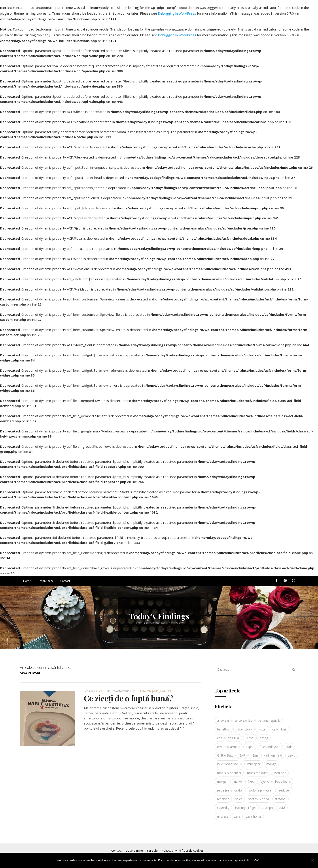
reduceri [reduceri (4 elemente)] (285, 788)
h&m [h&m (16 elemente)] (254, 753)
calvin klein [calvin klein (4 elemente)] (280, 727)
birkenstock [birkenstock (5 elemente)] (244, 727)
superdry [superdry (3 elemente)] (223, 805)
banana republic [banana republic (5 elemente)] (269, 718)
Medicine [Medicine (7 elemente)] (280, 770)
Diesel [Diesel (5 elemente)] (250, 735)
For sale (152, 848)
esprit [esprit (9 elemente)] (250, 744)
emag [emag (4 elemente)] (264, 735)
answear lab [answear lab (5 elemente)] (244, 718)
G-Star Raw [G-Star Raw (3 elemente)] (225, 753)
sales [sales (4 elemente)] (239, 796)
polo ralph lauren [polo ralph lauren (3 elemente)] (261, 788)
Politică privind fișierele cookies (183, 848)
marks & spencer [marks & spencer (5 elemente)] (229, 770)
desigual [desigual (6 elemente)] (234, 735)
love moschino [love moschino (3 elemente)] (228, 761)
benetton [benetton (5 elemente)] (224, 727)
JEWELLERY (166, 688)
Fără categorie (149, 688)
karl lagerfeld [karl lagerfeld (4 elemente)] (273, 753)
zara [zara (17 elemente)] (237, 814)
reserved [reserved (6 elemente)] (223, 796)
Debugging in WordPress (177, 13)
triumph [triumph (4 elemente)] (267, 805)
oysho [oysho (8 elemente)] (265, 779)
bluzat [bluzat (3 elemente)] (262, 727)
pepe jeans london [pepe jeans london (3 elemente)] (230, 788)
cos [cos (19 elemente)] (220, 735)
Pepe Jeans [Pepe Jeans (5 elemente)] (283, 779)
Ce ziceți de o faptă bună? (129, 695)
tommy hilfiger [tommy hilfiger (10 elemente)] (246, 805)
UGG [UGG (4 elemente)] (282, 805)
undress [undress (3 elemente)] (223, 814)
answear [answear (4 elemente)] (223, 718)
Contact (65, 578)
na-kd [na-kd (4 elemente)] (238, 779)
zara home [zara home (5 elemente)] (254, 814)
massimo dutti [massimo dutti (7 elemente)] (257, 770)
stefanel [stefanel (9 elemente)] (280, 796)
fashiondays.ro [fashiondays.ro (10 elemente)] (270, 744)
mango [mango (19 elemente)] (271, 761)
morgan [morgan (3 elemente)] (223, 779)
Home (27, 578)
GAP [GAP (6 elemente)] (242, 753)
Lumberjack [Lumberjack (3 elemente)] (252, 761)
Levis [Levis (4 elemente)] (291, 753)
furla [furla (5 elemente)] (289, 744)
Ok (257, 860)
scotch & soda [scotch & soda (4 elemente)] (259, 796)
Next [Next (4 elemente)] (251, 779)
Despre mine (46, 578)
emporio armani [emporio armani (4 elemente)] (229, 744)
